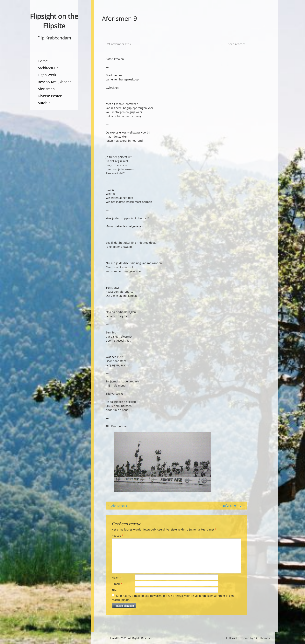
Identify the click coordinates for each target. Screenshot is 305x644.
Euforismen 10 (234, 506)
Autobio (44, 103)
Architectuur (48, 68)
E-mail (117, 584)
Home (43, 61)
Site (114, 590)
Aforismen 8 (117, 506)
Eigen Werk (47, 75)
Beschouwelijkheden (55, 82)
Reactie (118, 535)
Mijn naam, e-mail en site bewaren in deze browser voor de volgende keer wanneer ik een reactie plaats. (173, 598)
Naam (117, 577)
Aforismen (46, 89)
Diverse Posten (50, 96)
